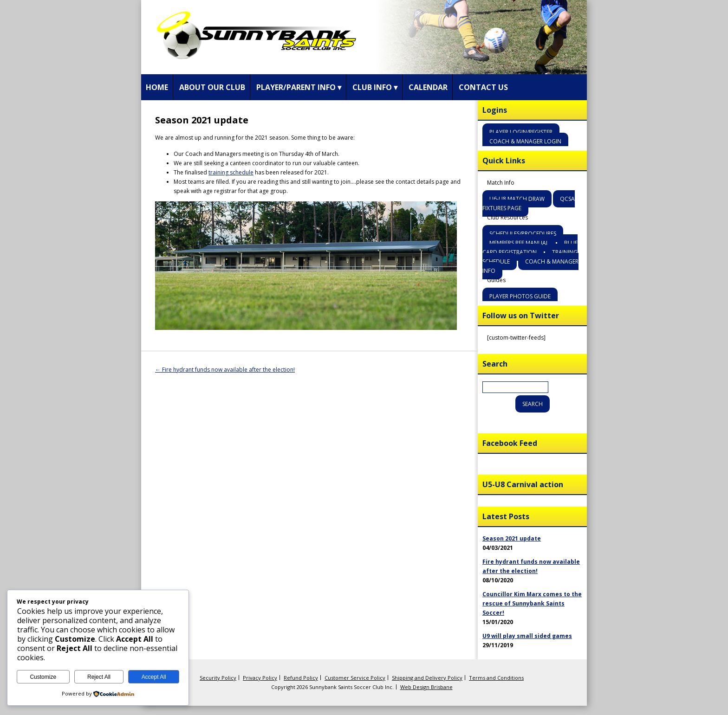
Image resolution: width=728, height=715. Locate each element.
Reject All (99, 677)
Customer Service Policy (355, 678)
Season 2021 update (512, 538)
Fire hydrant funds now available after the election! (225, 370)
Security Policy (218, 678)
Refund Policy (301, 678)
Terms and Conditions (496, 678)
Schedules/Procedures (523, 234)
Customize (43, 677)
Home (157, 87)
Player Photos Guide (520, 296)
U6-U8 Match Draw (517, 199)
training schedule (231, 172)
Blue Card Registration (530, 248)
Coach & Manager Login (525, 141)
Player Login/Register (521, 132)
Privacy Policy (260, 678)
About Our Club (212, 87)
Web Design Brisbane (426, 687)
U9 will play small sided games (527, 636)
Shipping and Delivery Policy (427, 678)
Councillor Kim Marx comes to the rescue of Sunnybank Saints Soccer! (532, 603)
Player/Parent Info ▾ (299, 87)
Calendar (428, 87)
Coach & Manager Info (530, 266)
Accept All (154, 677)
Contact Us (483, 87)
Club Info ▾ (375, 87)
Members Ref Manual (519, 243)
